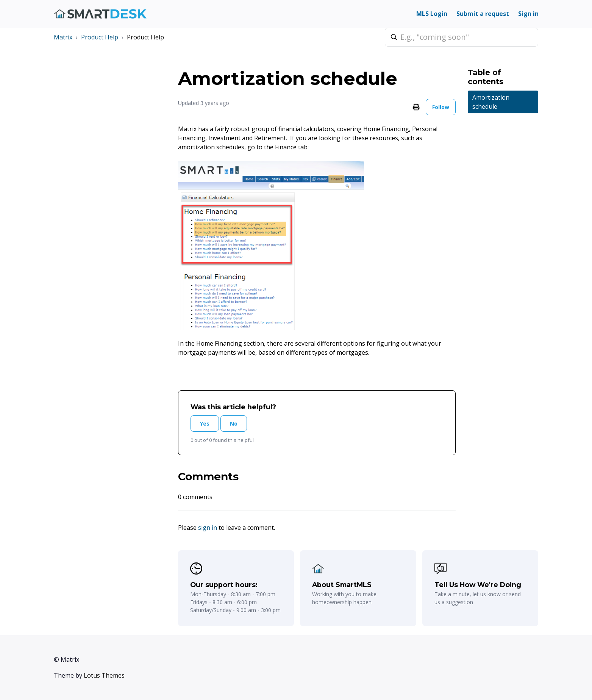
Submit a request (483, 14)
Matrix (63, 37)
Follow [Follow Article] (441, 107)
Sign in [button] (528, 14)
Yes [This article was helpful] (205, 424)
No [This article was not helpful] (234, 424)
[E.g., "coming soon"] (462, 37)
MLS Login (432, 14)
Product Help (100, 37)
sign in (208, 528)
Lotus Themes (104, 675)
